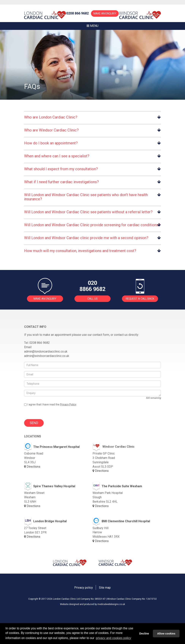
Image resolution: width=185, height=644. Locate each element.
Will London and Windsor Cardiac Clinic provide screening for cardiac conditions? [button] (92, 225)
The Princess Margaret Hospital (52, 447)
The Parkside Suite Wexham (117, 486)
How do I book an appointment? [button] (51, 143)
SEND (34, 423)
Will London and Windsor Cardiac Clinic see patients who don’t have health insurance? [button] (86, 197)
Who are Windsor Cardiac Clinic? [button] (51, 130)
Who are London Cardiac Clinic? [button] (51, 117)
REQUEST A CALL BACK (140, 299)
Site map (105, 588)
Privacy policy (84, 588)
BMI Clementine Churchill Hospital (121, 521)
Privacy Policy (68, 404)
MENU (92, 26)
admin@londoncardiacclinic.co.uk (46, 351)
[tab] (92, 117)
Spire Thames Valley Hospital (50, 486)
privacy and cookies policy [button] (113, 638)
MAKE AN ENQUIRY (105, 14)
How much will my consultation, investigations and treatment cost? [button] (80, 251)
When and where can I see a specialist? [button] (57, 156)
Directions (32, 467)
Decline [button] (144, 634)
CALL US (92, 299)
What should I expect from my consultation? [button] (61, 169)
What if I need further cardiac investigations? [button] (61, 182)
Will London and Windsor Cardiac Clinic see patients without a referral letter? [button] (88, 212)
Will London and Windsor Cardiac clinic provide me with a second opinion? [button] (86, 238)
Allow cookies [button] (166, 634)
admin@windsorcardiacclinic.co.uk (47, 356)
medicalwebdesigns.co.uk (111, 604)
